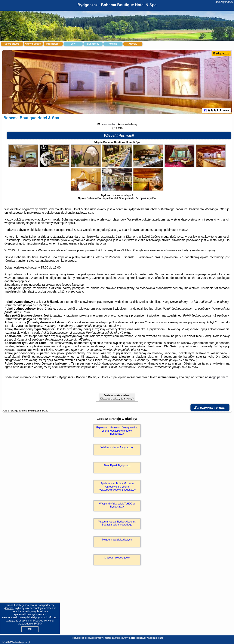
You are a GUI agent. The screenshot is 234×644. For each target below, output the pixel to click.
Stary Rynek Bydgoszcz (117, 465)
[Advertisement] (117, 605)
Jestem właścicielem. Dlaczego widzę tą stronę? (117, 397)
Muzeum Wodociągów (117, 558)
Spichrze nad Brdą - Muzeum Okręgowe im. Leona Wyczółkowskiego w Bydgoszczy (117, 487)
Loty (73, 44)
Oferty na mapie (33, 44)
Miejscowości (53, 44)
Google (9, 608)
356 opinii (140, 198)
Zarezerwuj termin (210, 408)
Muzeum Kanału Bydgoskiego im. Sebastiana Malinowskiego (117, 523)
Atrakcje (113, 44)
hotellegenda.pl (224, 2)
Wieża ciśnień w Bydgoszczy (117, 447)
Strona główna (12, 44)
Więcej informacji (119, 136)
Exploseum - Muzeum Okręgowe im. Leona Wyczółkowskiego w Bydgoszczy (117, 431)
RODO (38, 624)
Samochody (93, 44)
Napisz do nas (156, 638)
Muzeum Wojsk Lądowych (117, 540)
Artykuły (133, 44)
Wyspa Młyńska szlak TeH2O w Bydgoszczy (117, 505)
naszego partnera (217, 377)
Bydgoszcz (221, 53)
